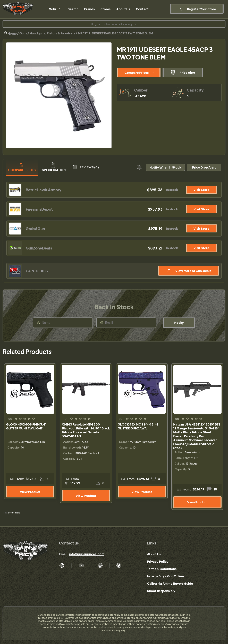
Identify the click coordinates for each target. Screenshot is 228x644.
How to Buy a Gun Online (165, 576)
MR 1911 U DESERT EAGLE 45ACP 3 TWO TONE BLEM (115, 33)
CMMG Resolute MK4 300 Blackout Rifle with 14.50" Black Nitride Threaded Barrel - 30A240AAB (86, 430)
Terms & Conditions (162, 569)
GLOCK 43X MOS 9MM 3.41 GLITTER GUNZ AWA (138, 426)
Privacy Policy (158, 561)
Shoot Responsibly (161, 591)
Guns (23, 33)
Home (10, 33)
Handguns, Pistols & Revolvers (52, 33)
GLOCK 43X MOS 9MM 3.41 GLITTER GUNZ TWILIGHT (26, 426)
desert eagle (14, 513)
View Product (30, 492)
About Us (154, 554)
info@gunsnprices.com (87, 554)
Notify (179, 323)
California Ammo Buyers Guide (170, 583)
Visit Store (201, 190)
